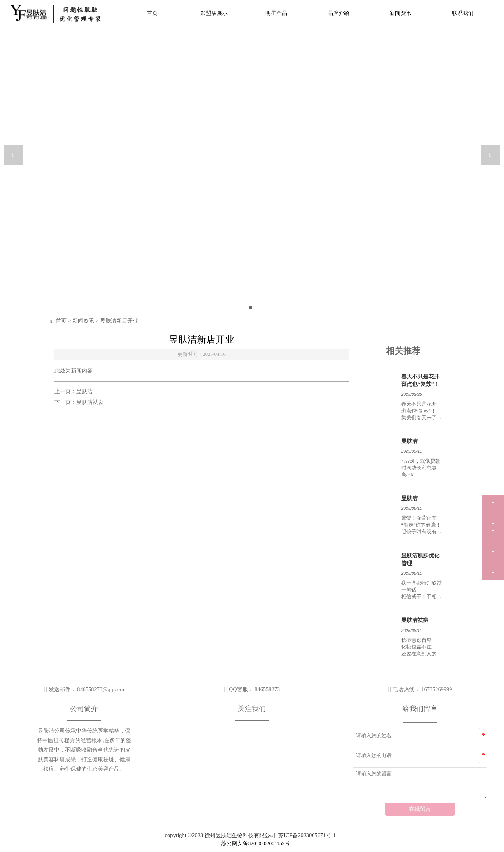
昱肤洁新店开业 (122, 321)
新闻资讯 (86, 321)
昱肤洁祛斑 (90, 402)
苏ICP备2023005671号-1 (307, 835)
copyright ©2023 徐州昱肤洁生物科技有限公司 (220, 835)
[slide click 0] (251, 307)
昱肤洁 (84, 391)
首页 (64, 321)
